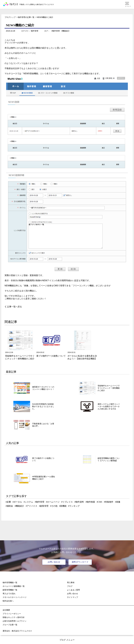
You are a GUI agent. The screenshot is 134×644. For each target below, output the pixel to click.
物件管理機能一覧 (10, 583)
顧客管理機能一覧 (10, 590)
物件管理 (35, 31)
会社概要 (6, 610)
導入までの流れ (9, 594)
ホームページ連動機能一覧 (14, 586)
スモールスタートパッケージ (15, 597)
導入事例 (71, 583)
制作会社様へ (8, 601)
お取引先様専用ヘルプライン (15, 621)
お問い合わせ (54, 562)
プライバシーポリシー (12, 614)
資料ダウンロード (80, 562)
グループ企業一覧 (10, 625)
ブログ (70, 586)
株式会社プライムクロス (22, 631)
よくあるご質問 (73, 590)
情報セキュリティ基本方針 (14, 617)
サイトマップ (72, 597)
